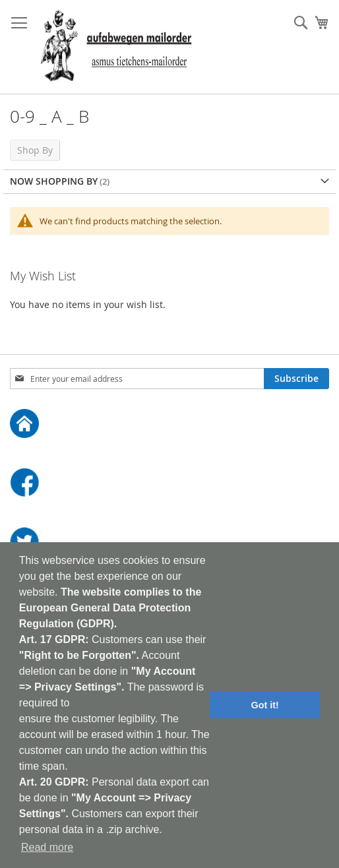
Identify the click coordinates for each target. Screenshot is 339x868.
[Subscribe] (296, 379)
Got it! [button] (265, 705)
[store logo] (116, 47)
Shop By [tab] (35, 150)
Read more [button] (47, 847)
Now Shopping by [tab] (54, 181)
